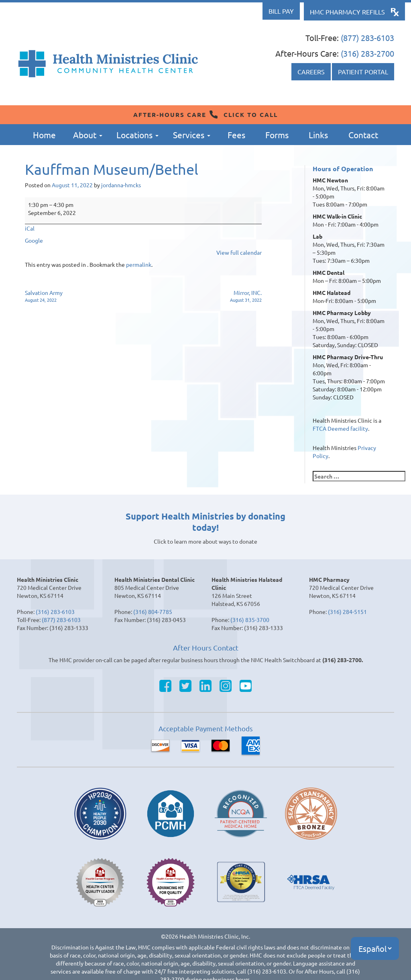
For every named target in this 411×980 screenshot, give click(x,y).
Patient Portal (363, 72)
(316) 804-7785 (153, 612)
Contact (363, 135)
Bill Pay (281, 11)
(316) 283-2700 (367, 53)
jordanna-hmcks (121, 185)
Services (192, 135)
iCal (30, 228)
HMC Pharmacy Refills (347, 12)
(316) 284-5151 (347, 612)
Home (44, 135)
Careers (311, 72)
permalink (139, 264)
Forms (277, 135)
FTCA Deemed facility (340, 428)
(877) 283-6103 (367, 38)
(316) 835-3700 (250, 620)
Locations (137, 135)
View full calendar (239, 252)
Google (34, 240)
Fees (236, 135)
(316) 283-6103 (55, 612)
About (88, 135)
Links (318, 135)
